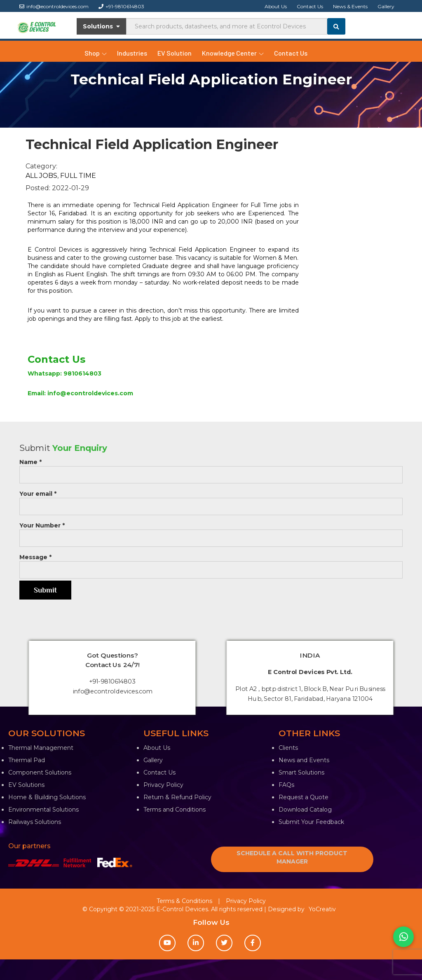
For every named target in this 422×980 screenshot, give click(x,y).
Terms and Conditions (175, 810)
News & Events (350, 6)
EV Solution (175, 53)
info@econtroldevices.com (54, 6)
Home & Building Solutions (47, 797)
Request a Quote (304, 797)
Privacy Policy (163, 785)
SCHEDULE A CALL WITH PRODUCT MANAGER (292, 857)
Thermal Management (41, 748)
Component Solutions (40, 772)
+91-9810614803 (121, 6)
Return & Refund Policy (177, 797)
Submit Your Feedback (311, 822)
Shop (96, 53)
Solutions (102, 26)
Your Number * (211, 532)
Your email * (211, 500)
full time (78, 176)
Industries (132, 53)
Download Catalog (305, 810)
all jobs (41, 176)
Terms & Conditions (184, 901)
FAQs (286, 785)
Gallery (386, 6)
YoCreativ (322, 909)
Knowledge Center (233, 53)
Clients (288, 748)
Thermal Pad (27, 760)
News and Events (304, 760)
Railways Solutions (35, 822)
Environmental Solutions (43, 810)
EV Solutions (26, 785)
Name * (211, 468)
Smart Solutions (301, 772)
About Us (276, 6)
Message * (211, 563)
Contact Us (310, 6)
